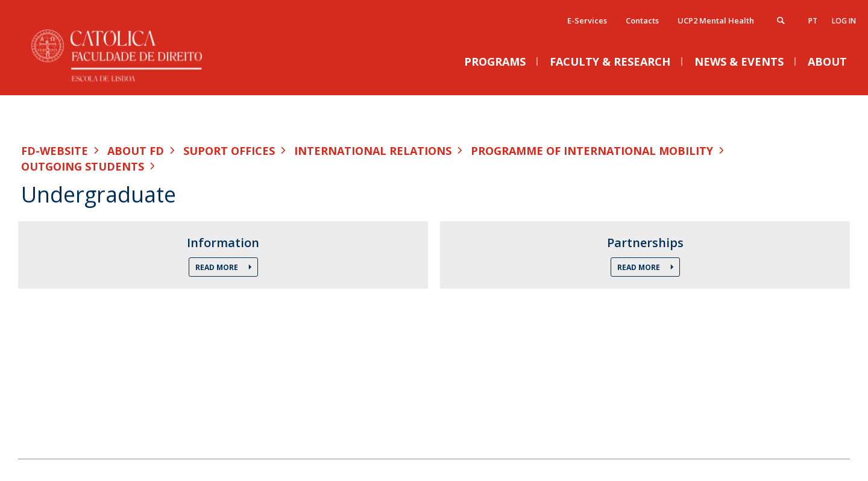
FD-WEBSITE (55, 151)
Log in (844, 21)
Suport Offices (229, 151)
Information (223, 243)
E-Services (587, 20)
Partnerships (645, 243)
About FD (136, 151)
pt (813, 21)
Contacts (642, 20)
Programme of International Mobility (592, 151)
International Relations (373, 151)
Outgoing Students (83, 166)
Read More (218, 267)
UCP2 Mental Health (716, 20)
